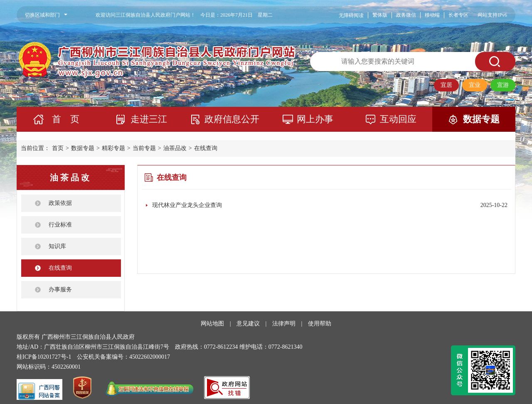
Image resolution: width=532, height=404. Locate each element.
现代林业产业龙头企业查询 (187, 205)
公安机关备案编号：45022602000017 (123, 357)
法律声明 (284, 324)
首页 (58, 148)
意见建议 (248, 324)
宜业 (475, 85)
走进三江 (149, 119)
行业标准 (60, 225)
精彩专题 (113, 148)
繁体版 (380, 15)
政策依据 (60, 203)
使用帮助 (320, 324)
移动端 (432, 15)
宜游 (503, 85)
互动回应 (398, 119)
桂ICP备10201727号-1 (44, 357)
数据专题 (481, 119)
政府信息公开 (232, 119)
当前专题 (144, 148)
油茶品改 (175, 148)
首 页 (66, 119)
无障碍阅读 (351, 15)
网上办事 (315, 119)
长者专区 (458, 15)
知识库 (57, 246)
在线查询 (206, 148)
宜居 (446, 85)
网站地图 (212, 324)
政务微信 (406, 15)
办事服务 (60, 289)
